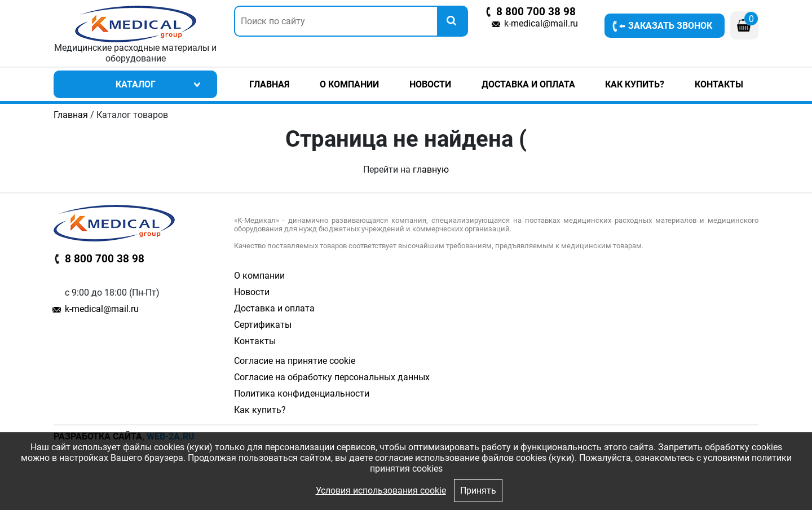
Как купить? (635, 84)
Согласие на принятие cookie (295, 361)
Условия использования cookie (381, 491)
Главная (270, 84)
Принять (478, 491)
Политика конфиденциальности (302, 394)
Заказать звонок (670, 26)
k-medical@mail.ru (541, 23)
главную (431, 170)
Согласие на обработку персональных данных (332, 377)
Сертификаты (263, 325)
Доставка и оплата (528, 84)
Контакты (719, 84)
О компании (349, 84)
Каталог (136, 84)
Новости (430, 84)
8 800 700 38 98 (536, 12)
